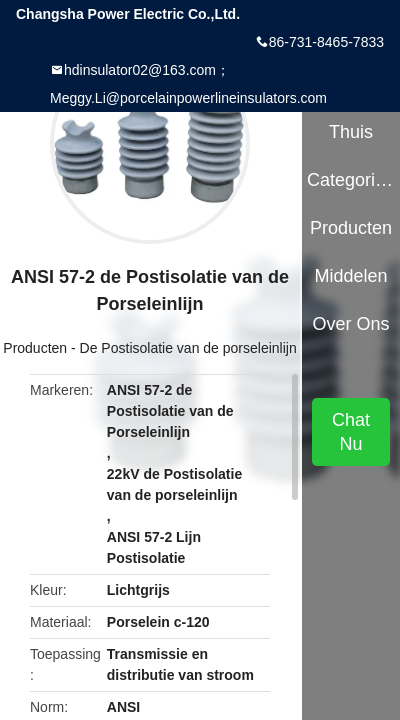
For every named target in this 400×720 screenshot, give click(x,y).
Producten (35, 348)
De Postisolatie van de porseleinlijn (188, 348)
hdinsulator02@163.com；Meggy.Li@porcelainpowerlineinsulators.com (188, 84)
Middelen (351, 276)
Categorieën (351, 180)
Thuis (351, 132)
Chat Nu (351, 432)
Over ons (351, 324)
